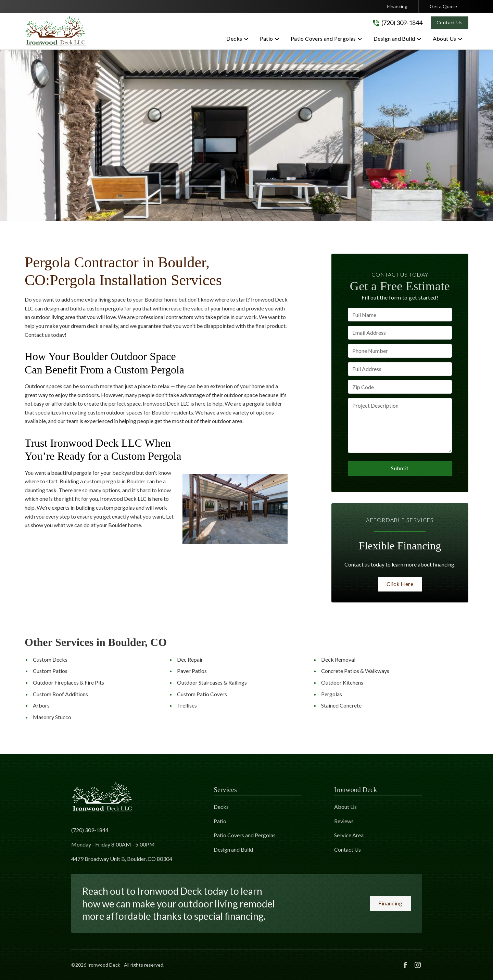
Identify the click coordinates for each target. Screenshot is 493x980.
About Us (345, 807)
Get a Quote (443, 6)
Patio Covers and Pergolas (245, 835)
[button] (237, 40)
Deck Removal (338, 659)
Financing (397, 6)
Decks (221, 807)
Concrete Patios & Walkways (355, 671)
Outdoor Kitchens (342, 682)
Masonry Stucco (52, 717)
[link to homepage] (55, 31)
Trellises (187, 705)
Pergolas (332, 694)
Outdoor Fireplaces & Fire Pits (68, 682)
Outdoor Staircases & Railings (212, 682)
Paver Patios (192, 671)
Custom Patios (50, 671)
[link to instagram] (418, 965)
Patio (220, 821)
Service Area (349, 835)
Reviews (344, 821)
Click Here (400, 584)
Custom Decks (50, 659)
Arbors (41, 705)
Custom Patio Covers (202, 694)
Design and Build (233, 849)
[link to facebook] (405, 965)
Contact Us (450, 22)
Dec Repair (190, 659)
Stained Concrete (341, 705)
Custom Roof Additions (60, 694)
